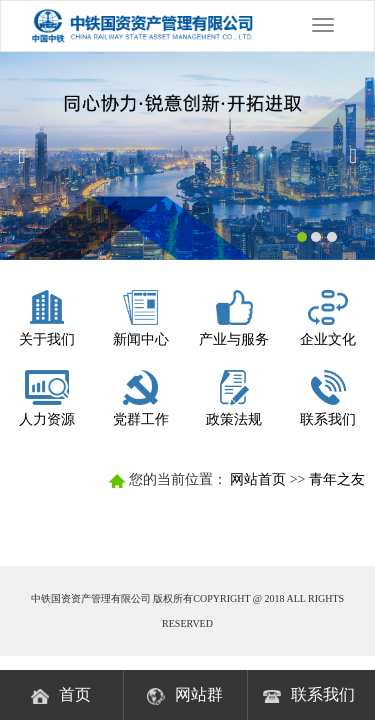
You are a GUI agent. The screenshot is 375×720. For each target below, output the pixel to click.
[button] (28, 156)
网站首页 (258, 479)
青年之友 (337, 479)
